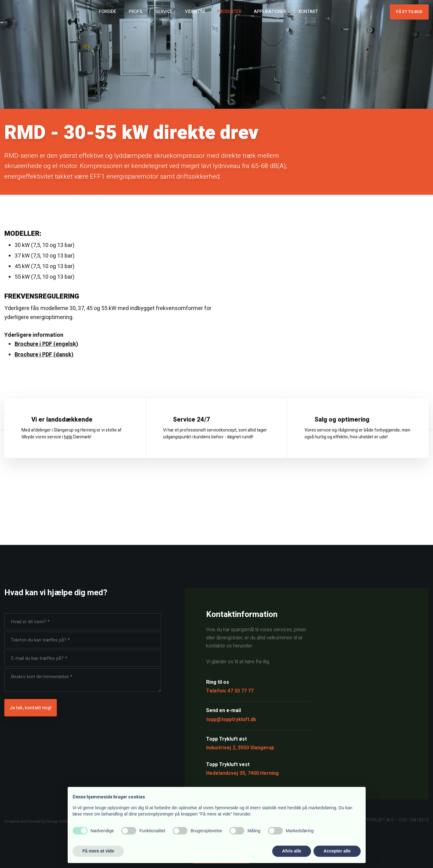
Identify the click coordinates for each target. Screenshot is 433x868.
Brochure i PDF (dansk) (44, 355)
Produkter (229, 12)
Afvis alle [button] (292, 851)
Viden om (195, 12)
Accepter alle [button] (337, 851)
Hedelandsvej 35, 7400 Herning (242, 773)
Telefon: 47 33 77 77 (230, 691)
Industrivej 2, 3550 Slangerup (240, 748)
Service (164, 12)
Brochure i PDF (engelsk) (46, 344)
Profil (136, 12)
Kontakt (308, 12)
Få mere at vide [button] (98, 851)
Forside (108, 12)
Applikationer (270, 12)
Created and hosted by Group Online (37, 821)
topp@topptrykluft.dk (231, 720)
